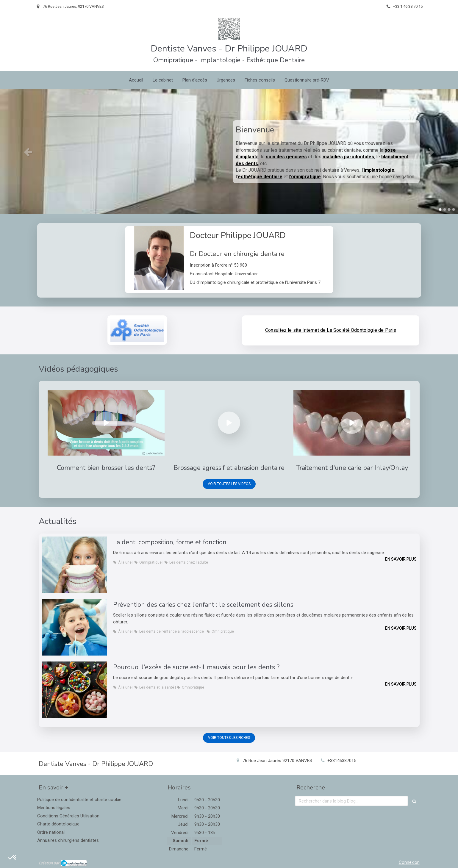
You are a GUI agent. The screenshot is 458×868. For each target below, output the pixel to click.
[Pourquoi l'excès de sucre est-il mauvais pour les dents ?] (74, 690)
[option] (229, 152)
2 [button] (445, 209)
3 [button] (449, 209)
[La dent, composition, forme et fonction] (74, 565)
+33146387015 (342, 761)
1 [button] (440, 209)
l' (378, 170)
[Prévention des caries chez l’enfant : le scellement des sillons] (74, 627)
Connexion (409, 862)
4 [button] (454, 209)
